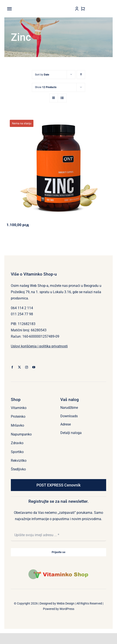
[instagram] (27, 367)
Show (46, 87)
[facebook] (12, 367)
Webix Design (66, 603)
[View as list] (62, 98)
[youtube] (34, 367)
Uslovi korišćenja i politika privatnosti (39, 346)
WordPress (67, 609)
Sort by (42, 75)
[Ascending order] (81, 75)
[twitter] (19, 367)
